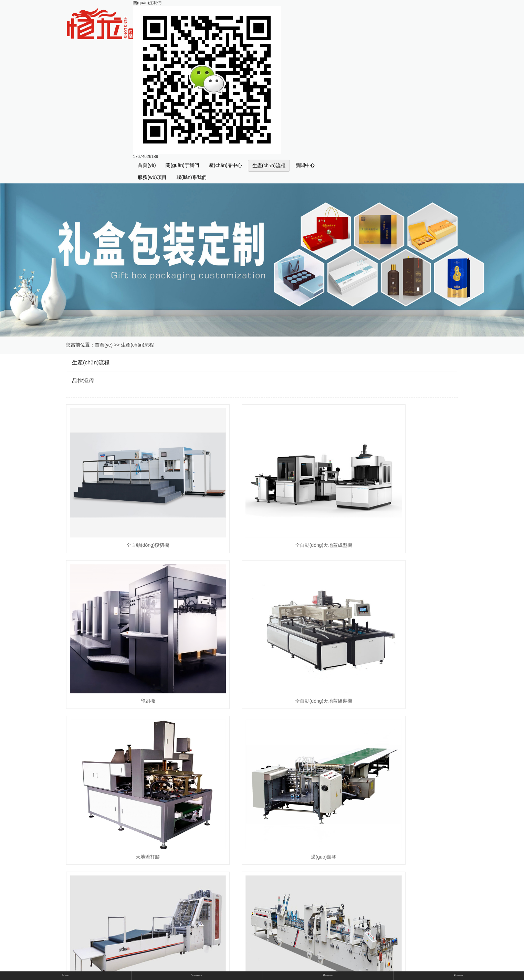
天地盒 (179, 824)
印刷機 (397, 511)
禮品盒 (179, 813)
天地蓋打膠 (262, 633)
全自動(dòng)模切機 (127, 511)
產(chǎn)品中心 (226, 165)
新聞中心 (305, 165)
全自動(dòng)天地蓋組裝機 (127, 633)
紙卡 (177, 846)
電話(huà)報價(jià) (197, 975)
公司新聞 (182, 910)
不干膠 (231, 835)
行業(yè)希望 (237, 910)
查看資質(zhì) (186, 963)
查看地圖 (233, 952)
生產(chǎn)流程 (269, 166)
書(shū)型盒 (236, 813)
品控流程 (83, 381)
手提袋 (231, 824)
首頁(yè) (147, 165)
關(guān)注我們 (147, 3)
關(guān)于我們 (182, 165)
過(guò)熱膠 (397, 633)
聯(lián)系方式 (187, 952)
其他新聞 (182, 921)
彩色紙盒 (182, 835)
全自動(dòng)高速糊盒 (262, 755)
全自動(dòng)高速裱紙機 (127, 755)
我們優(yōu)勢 (459, 975)
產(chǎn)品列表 (328, 975)
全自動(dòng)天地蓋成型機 (262, 511)
